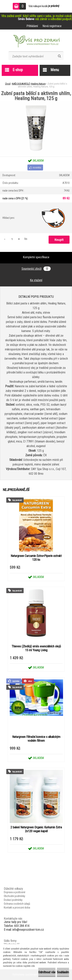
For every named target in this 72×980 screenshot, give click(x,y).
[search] (59, 56)
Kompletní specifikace (36, 257)
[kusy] (12, 239)
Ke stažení (36, 280)
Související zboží (36, 269)
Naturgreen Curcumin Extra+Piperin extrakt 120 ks (36, 558)
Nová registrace (52, 26)
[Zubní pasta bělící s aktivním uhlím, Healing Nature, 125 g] (36, 102)
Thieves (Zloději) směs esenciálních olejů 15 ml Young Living (36, 648)
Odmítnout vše (47, 972)
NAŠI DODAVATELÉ (21, 84)
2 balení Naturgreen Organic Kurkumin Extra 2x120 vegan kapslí (36, 829)
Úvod (8, 84)
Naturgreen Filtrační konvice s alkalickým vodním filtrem (36, 739)
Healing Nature (38, 84)
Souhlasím (63, 972)
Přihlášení (32, 26)
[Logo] (36, 42)
